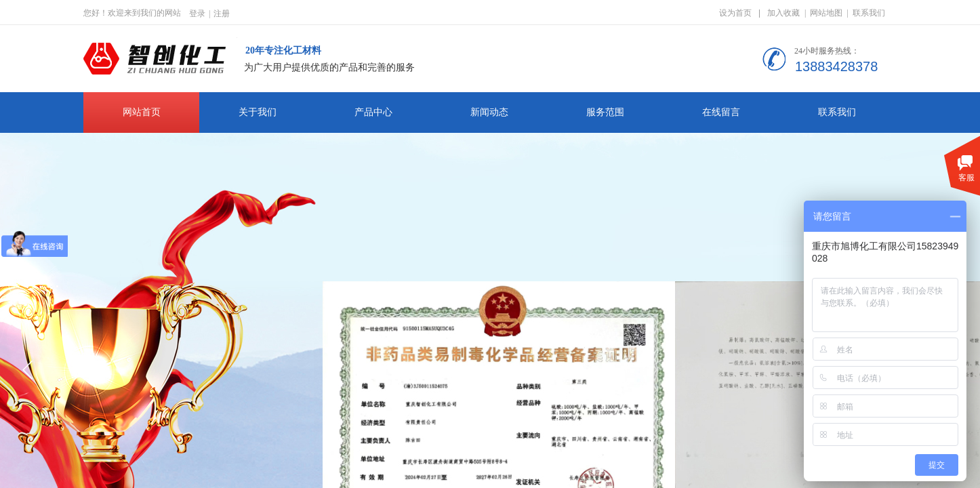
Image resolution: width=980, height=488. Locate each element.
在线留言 (721, 112)
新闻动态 (489, 112)
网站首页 (142, 112)
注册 (222, 14)
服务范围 (605, 112)
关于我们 (258, 112)
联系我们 (837, 112)
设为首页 (735, 13)
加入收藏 (783, 13)
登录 (197, 14)
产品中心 (373, 112)
